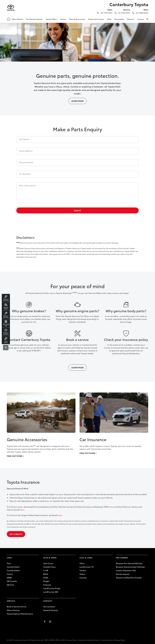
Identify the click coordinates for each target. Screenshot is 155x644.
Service (63, 19)
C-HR (46, 570)
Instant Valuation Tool (126, 570)
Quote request (123, 574)
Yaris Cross (48, 563)
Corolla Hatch (13, 567)
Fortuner (47, 585)
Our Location (49, 607)
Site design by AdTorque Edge (113, 640)
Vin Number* (25, 174)
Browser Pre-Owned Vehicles (129, 563)
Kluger (46, 581)
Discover (131, 19)
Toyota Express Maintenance (20, 614)
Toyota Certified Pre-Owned (129, 578)
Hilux (82, 563)
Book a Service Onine (17, 607)
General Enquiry (51, 610)
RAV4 (46, 574)
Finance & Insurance (96, 19)
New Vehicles (18, 19)
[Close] (6, 348)
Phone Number (26, 162)
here (112, 507)
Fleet (109, 19)
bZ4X (46, 578)
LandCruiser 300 (51, 592)
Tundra (83, 570)
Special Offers (51, 19)
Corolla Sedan (13, 570)
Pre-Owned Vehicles (34, 19)
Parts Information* (28, 185)
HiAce (82, 574)
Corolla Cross (49, 567)
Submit (77, 210)
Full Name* (24, 139)
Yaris (9, 563)
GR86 (9, 578)
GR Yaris (11, 585)
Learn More (77, 101)
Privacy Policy (72, 640)
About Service (13, 610)
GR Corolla (12, 581)
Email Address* (26, 151)
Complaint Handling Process (89, 640)
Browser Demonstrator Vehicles (130, 567)
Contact (141, 19)
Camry (10, 574)
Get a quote (16, 534)
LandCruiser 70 (86, 567)
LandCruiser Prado (52, 588)
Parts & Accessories (77, 19)
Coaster (83, 578)
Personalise (119, 19)
